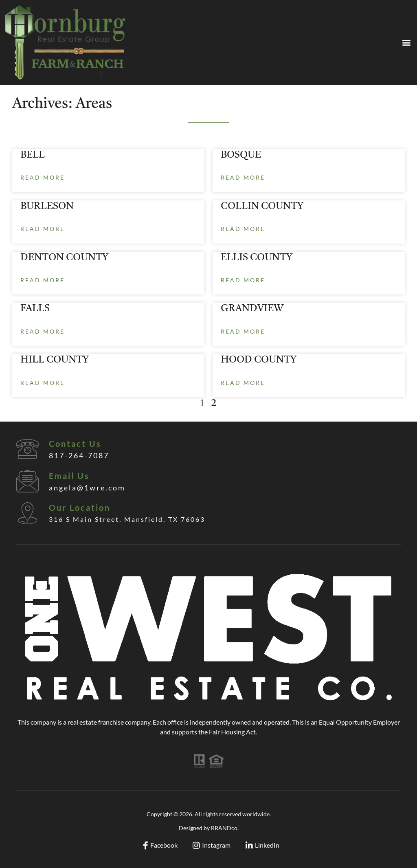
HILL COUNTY (55, 360)
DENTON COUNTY (64, 258)
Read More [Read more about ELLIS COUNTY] (243, 280)
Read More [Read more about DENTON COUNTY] (43, 280)
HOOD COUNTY (259, 360)
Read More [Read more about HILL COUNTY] (43, 383)
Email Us (69, 476)
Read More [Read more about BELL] (43, 177)
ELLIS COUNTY (257, 258)
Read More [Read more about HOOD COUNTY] (243, 383)
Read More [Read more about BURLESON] (43, 229)
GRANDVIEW (252, 309)
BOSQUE (241, 155)
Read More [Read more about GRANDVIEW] (243, 331)
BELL (33, 155)
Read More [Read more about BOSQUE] (243, 177)
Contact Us (75, 444)
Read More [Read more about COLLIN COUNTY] (243, 229)
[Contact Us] (27, 449)
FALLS (35, 309)
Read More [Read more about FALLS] (43, 331)
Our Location (80, 508)
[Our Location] (27, 513)
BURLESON (47, 207)
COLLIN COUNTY (262, 207)
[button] (406, 43)
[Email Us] (27, 481)
